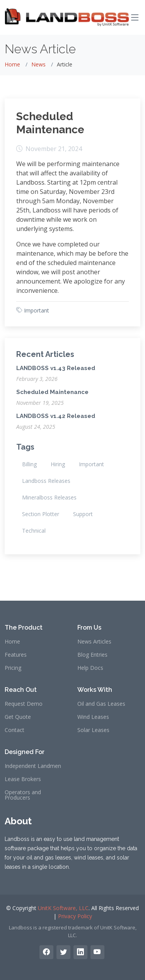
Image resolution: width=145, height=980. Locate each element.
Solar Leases (93, 730)
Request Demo (24, 704)
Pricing (13, 668)
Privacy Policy (75, 916)
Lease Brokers (23, 779)
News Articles (94, 642)
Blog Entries (92, 655)
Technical (34, 531)
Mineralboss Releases (49, 497)
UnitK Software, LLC (63, 908)
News (38, 64)
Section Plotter (41, 514)
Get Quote (18, 717)
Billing (29, 464)
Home (12, 64)
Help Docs (90, 668)
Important (37, 310)
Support (83, 514)
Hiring (58, 464)
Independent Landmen (33, 766)
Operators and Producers (23, 795)
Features (16, 655)
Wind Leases (93, 717)
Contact (14, 730)
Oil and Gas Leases (101, 704)
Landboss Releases (46, 481)
